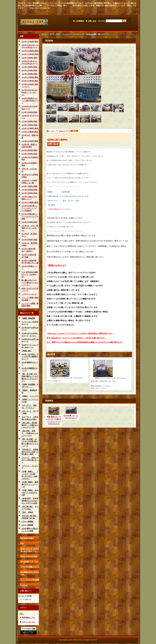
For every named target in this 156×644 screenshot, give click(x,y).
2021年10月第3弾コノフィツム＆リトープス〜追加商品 (29, 208)
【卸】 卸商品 (27, 512)
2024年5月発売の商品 (29, 112)
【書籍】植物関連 (28, 318)
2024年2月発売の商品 (29, 121)
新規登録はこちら (29, 617)
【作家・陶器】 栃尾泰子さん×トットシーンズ (30, 484)
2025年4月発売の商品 (29, 70)
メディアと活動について (30, 567)
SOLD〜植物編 (27, 522)
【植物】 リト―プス (30, 396)
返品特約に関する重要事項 (57, 140)
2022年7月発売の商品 (29, 186)
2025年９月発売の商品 (30, 54)
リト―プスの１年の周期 (30, 580)
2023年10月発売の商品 (30, 141)
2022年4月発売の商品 (29, 190)
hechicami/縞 (91, 34)
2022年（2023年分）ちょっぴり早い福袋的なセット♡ (30, 357)
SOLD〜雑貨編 (27, 525)
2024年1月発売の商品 (29, 125)
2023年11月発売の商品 (30, 132)
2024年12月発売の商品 (30, 77)
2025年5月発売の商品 (29, 67)
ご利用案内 (80, 21)
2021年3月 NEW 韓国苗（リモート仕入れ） (30, 228)
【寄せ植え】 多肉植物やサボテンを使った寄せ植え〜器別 (30, 452)
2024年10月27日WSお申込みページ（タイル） (30, 92)
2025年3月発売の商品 (29, 74)
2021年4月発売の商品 (29, 222)
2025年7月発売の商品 (29, 58)
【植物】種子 (27, 351)
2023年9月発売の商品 (29, 150)
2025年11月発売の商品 (30, 42)
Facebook (24, 585)
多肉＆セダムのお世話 (29, 556)
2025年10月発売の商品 (30, 51)
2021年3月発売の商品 (29, 240)
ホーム (44, 34)
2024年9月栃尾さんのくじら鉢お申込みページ (30, 101)
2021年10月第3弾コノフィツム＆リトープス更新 (30, 216)
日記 (22, 543)
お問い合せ (92, 21)
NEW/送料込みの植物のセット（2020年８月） (30, 275)
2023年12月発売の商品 (30, 128)
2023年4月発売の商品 (29, 154)
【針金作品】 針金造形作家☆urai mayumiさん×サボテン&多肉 (30, 501)
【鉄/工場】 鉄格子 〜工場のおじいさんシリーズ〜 (30, 433)
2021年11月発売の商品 (31, 203)
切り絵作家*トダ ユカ (29, 562)
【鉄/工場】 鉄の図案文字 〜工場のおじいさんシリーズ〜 (30, 425)
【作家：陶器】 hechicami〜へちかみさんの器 (30, 493)
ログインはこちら (29, 622)
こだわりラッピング (29, 294)
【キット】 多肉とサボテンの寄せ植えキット (30, 460)
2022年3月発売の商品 (29, 193)
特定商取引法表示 (27, 538)
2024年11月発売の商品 (30, 81)
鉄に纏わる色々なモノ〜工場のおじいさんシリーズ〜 (30, 283)
